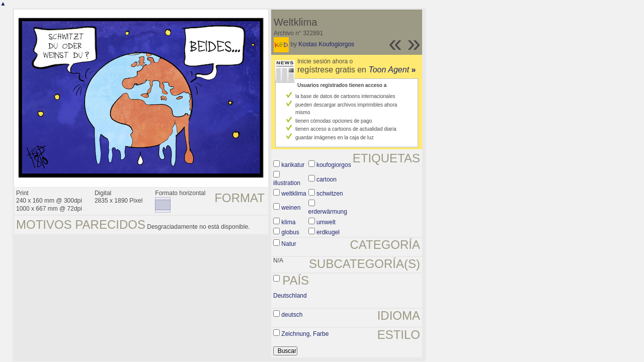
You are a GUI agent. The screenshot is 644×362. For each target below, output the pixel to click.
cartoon (327, 179)
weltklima (294, 194)
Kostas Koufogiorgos (326, 44)
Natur (289, 244)
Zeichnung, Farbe (305, 334)
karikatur (293, 165)
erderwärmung (328, 212)
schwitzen (330, 194)
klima (288, 222)
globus (290, 232)
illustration (287, 183)
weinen (291, 208)
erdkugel (328, 232)
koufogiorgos (334, 165)
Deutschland (290, 296)
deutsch (292, 315)
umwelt (326, 222)
